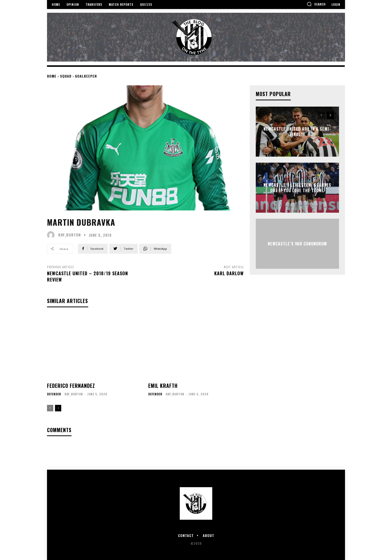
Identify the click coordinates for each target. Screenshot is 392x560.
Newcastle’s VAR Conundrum (297, 244)
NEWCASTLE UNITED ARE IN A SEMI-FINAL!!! (297, 132)
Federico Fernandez (71, 386)
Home (52, 76)
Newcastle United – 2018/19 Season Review (87, 276)
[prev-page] (50, 408)
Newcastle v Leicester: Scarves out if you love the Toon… (297, 188)
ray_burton (69, 235)
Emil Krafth (163, 386)
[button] (316, 4)
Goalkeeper (86, 76)
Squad (66, 76)
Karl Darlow (229, 273)
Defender (54, 394)
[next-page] (58, 408)
